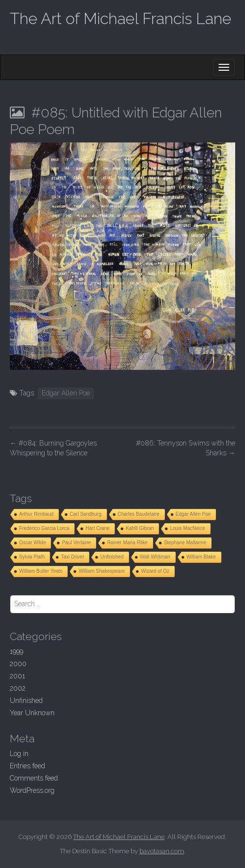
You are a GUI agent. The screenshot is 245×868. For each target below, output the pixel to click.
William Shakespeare (102, 571)
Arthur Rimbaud (36, 514)
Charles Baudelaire (139, 514)
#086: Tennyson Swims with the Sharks (186, 448)
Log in (19, 754)
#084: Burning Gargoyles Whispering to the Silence (53, 448)
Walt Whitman (155, 557)
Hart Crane (97, 528)
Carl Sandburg (85, 514)
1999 (16, 651)
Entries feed (27, 766)
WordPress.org (32, 790)
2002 (18, 688)
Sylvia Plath (32, 557)
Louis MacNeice (187, 528)
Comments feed (34, 778)
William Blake (201, 557)
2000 (18, 664)
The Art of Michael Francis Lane (121, 18)
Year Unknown (32, 713)
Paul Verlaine (76, 543)
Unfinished (112, 557)
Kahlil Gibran (140, 528)
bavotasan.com (162, 851)
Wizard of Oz (155, 571)
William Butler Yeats (41, 571)
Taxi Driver (72, 557)
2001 (17, 676)
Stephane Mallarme (185, 543)
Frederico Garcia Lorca (44, 528)
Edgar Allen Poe (66, 393)
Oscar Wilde (32, 543)
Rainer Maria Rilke (127, 543)
